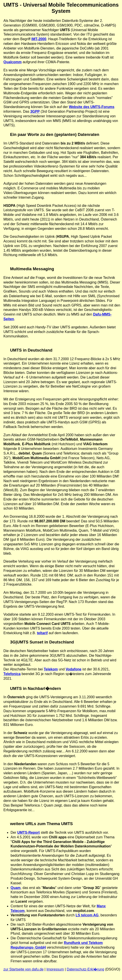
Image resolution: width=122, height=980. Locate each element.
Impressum (55, 969)
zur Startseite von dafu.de (24, 969)
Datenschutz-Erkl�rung (85, 969)
